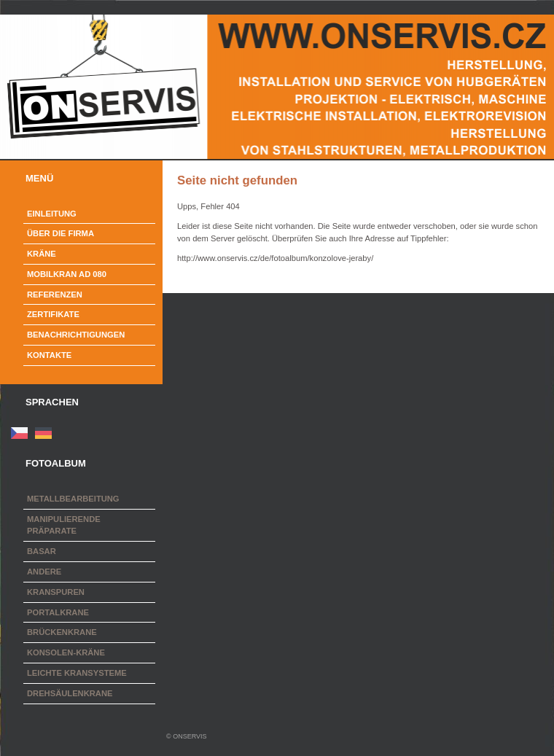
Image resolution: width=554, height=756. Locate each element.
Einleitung (52, 214)
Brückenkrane (62, 632)
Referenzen (55, 295)
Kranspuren (56, 592)
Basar (42, 551)
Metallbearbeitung (73, 499)
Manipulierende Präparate (64, 525)
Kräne (42, 254)
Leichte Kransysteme (77, 673)
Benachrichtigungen (76, 335)
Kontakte (49, 355)
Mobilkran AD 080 (67, 274)
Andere (44, 572)
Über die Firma (61, 233)
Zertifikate (53, 314)
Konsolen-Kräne (66, 652)
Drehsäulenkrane (70, 693)
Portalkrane (58, 612)
